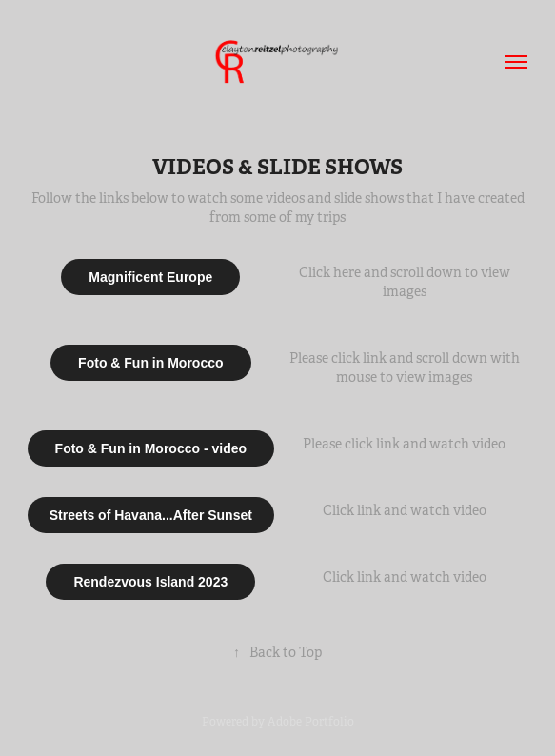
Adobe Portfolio (311, 722)
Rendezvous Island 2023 (150, 582)
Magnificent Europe (150, 277)
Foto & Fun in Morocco (150, 363)
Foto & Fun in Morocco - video (151, 448)
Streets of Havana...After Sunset (151, 515)
